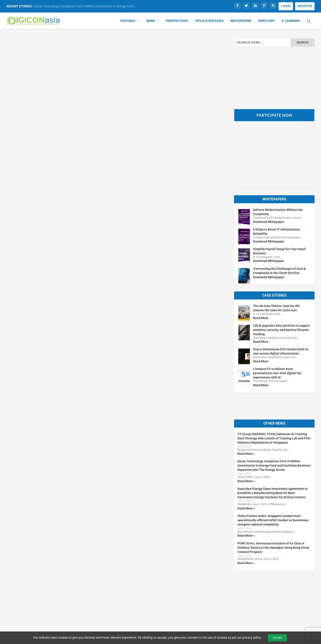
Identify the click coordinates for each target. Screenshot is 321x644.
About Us (144, 595)
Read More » (246, 454)
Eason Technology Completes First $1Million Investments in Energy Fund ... (85, 6)
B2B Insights (83, 610)
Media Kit (208, 610)
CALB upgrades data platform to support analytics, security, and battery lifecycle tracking (282, 330)
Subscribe (272, 588)
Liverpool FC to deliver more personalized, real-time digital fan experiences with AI (277, 374)
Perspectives (177, 21)
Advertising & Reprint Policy (221, 603)
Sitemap (144, 610)
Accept (277, 638)
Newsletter (272, 603)
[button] (309, 25)
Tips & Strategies (209, 21)
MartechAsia (84, 603)
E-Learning (291, 21)
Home (142, 588)
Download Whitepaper (269, 222)
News (151, 21)
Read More (261, 318)
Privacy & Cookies (214, 588)
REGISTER (305, 6)
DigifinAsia (82, 618)
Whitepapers (241, 21)
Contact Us (146, 603)
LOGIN (286, 6)
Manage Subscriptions (281, 595)
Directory (267, 21)
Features (128, 21)
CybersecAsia (84, 595)
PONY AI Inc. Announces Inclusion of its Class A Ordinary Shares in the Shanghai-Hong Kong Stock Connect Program (273, 548)
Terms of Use (211, 595)
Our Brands (82, 588)
